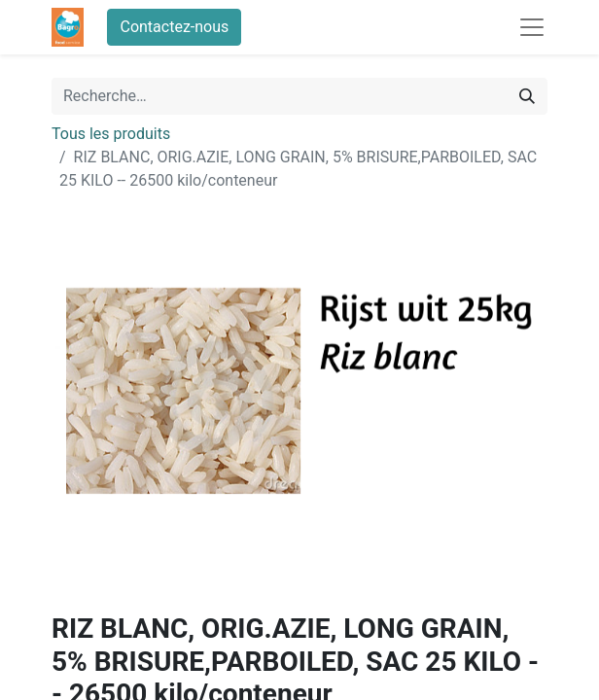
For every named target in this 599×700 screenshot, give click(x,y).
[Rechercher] (527, 96)
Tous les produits (111, 134)
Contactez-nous (174, 27)
